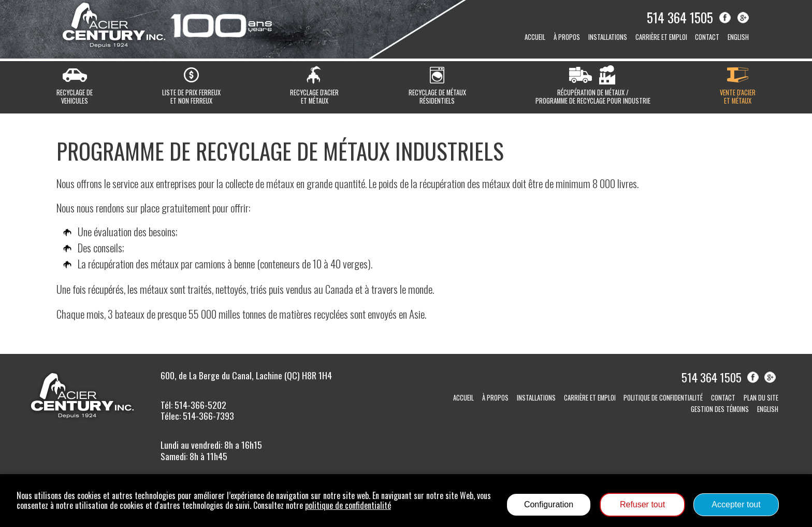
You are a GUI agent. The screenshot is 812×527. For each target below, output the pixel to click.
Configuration (549, 504)
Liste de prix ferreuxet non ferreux (191, 96)
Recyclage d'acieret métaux (314, 96)
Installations (608, 37)
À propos (567, 37)
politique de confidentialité (348, 505)
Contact (707, 37)
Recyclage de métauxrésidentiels (437, 96)
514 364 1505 (680, 17)
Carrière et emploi (661, 37)
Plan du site (761, 398)
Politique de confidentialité (663, 398)
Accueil (535, 37)
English (738, 37)
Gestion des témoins (720, 409)
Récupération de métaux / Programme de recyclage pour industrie (593, 96)
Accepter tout (736, 504)
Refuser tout (642, 504)
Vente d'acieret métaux (738, 96)
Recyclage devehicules (75, 96)
